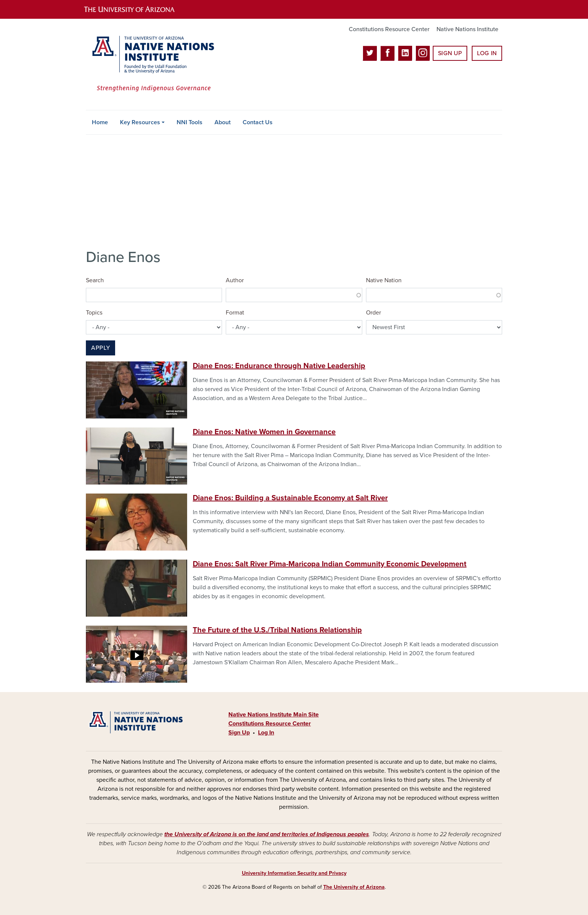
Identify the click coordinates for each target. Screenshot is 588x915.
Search (95, 280)
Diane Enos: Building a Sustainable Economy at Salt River (290, 498)
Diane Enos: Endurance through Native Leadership (279, 366)
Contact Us (258, 122)
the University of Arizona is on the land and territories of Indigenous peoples (267, 834)
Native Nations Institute (467, 29)
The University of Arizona (354, 887)
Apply (100, 348)
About (223, 122)
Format (235, 313)
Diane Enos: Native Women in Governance (264, 432)
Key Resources (140, 122)
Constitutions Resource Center (389, 29)
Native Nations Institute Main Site (274, 715)
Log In (487, 53)
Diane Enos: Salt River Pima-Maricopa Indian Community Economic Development (330, 564)
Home (100, 122)
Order (373, 313)
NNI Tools (190, 122)
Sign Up (450, 53)
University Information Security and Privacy (294, 873)
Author (235, 280)
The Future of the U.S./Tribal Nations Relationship (277, 630)
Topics (94, 313)
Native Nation (384, 280)
